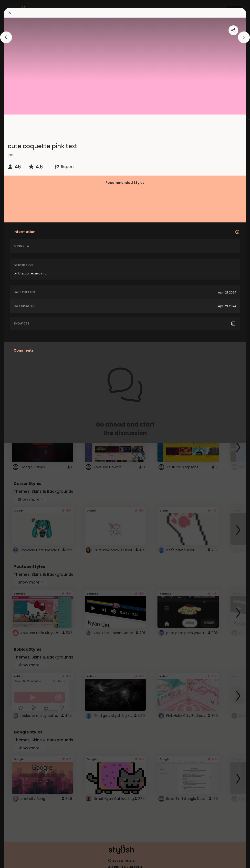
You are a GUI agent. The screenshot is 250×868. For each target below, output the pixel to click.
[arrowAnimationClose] (6, 37)
